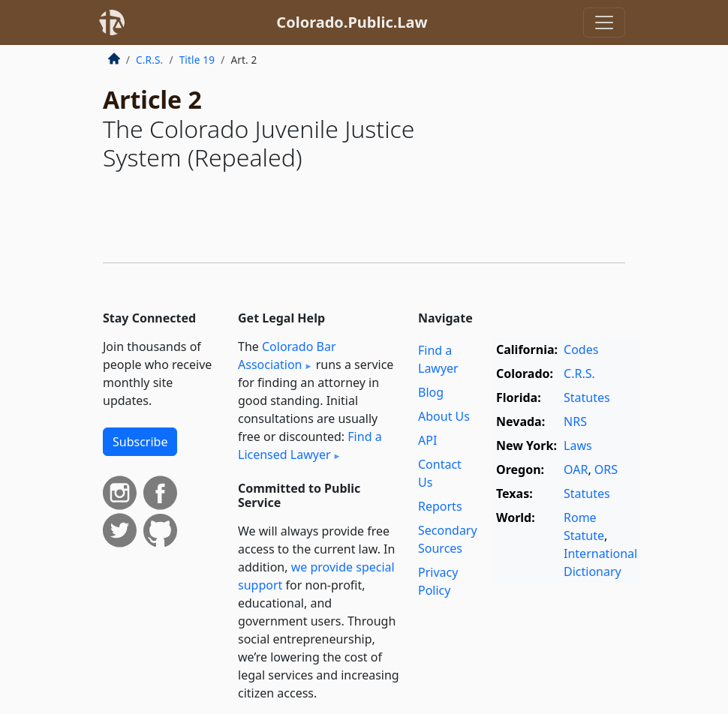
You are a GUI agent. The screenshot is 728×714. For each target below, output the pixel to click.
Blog (431, 392)
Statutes (587, 397)
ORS (606, 469)
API (427, 440)
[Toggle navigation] (604, 22)
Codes (581, 349)
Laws (578, 445)
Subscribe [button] (140, 442)
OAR (576, 469)
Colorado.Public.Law (352, 22)
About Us (444, 416)
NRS (575, 421)
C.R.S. (149, 60)
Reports (440, 506)
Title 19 (197, 60)
